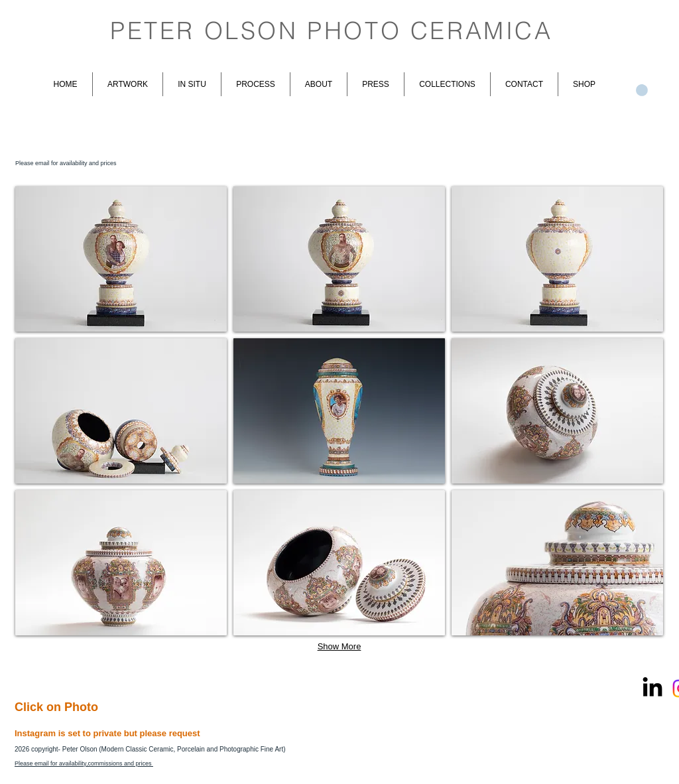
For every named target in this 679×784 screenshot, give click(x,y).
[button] (121, 259)
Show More (339, 646)
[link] (642, 90)
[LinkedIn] (652, 688)
